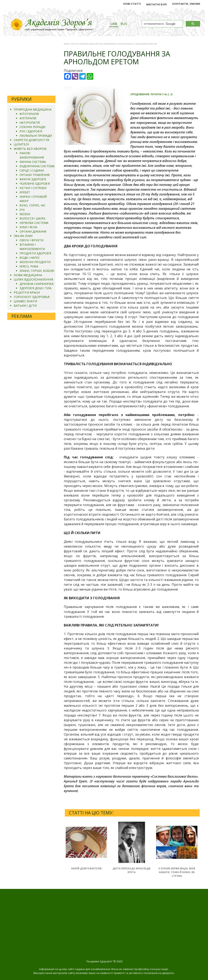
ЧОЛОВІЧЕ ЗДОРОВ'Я (35, 184)
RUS (124, 24)
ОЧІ (22, 210)
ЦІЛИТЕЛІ (21, 144)
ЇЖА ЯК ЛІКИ (23, 236)
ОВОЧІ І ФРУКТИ (31, 240)
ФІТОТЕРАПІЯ (29, 114)
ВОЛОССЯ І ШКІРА (32, 218)
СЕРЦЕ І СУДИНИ (32, 170)
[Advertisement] (31, 67)
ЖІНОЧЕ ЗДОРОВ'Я (33, 179)
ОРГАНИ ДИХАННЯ (33, 231)
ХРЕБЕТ (25, 192)
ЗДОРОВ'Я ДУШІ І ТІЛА (36, 288)
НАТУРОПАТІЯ (30, 123)
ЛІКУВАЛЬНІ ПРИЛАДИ (36, 136)
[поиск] (162, 24)
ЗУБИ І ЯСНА (28, 227)
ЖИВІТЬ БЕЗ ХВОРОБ (30, 149)
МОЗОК (25, 214)
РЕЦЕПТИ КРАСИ (27, 292)
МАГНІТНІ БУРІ (157, 4)
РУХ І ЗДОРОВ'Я (31, 131)
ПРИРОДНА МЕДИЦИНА (33, 109)
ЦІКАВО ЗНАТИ (25, 301)
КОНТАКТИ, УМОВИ (186, 4)
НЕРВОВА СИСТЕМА (34, 223)
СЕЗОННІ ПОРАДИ (32, 127)
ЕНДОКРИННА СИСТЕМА (37, 166)
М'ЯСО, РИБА (29, 266)
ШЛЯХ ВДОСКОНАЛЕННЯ (33, 279)
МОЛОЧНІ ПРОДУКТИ (35, 262)
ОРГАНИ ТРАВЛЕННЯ (34, 175)
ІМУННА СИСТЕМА (33, 162)
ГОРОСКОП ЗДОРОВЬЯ (32, 297)
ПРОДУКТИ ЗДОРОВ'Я (35, 253)
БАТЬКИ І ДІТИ (25, 305)
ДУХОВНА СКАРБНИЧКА (37, 284)
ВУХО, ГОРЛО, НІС (33, 205)
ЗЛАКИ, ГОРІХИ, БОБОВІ (37, 271)
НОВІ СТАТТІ (132, 4)
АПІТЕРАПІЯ (28, 118)
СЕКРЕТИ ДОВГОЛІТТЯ (31, 140)
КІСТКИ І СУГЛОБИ (33, 188)
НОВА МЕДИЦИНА (28, 275)
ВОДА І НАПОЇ (30, 258)
